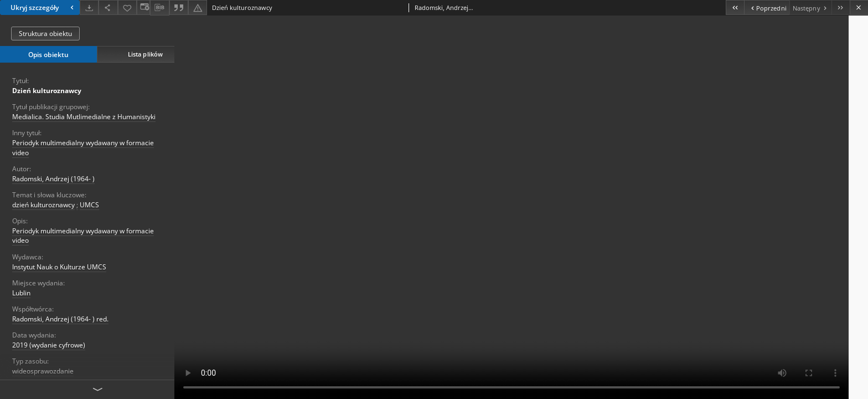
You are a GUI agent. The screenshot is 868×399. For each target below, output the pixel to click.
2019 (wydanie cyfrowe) (49, 345)
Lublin (21, 293)
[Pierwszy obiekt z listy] (735, 7)
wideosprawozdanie (43, 371)
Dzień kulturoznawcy (47, 91)
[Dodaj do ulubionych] (127, 7)
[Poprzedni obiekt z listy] (766, 7)
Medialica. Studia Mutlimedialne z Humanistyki (84, 117)
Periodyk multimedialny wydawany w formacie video (83, 147)
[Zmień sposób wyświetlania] (143, 7)
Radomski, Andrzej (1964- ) (53, 179)
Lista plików (145, 54)
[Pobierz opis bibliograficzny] (159, 8)
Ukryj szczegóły (43, 7)
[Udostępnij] (108, 7)
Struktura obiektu (45, 34)
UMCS (89, 205)
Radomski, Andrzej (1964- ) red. (60, 319)
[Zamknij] (859, 7)
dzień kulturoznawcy (43, 205)
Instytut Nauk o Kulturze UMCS (59, 267)
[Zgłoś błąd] (198, 7)
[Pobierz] (89, 7)
